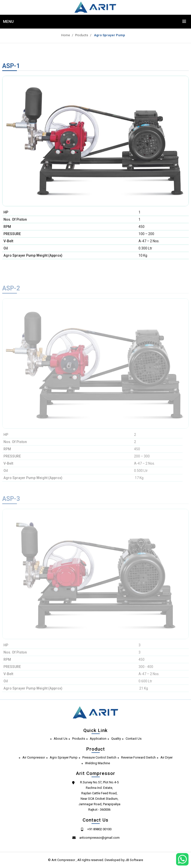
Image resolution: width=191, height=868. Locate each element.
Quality (116, 739)
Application (98, 739)
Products (79, 35)
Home (63, 35)
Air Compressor (34, 757)
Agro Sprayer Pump (107, 35)
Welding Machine (97, 763)
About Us (61, 739)
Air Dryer (167, 757)
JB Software (134, 860)
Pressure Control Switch (99, 757)
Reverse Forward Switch (138, 757)
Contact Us (134, 739)
